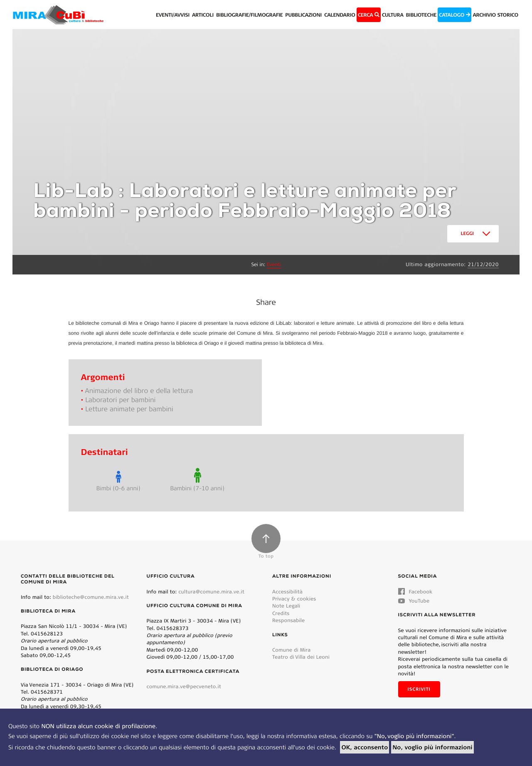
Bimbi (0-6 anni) (118, 488)
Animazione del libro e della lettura (139, 391)
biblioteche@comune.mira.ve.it (91, 597)
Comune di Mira (291, 650)
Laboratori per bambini (120, 400)
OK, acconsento (365, 747)
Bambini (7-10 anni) (197, 488)
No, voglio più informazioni (432, 747)
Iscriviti (419, 689)
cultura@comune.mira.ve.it (211, 592)
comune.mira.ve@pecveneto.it (184, 686)
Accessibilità (287, 592)
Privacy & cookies (294, 599)
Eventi (274, 265)
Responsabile (288, 620)
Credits (281, 613)
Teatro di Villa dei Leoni (301, 657)
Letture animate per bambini (129, 409)
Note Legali (286, 606)
